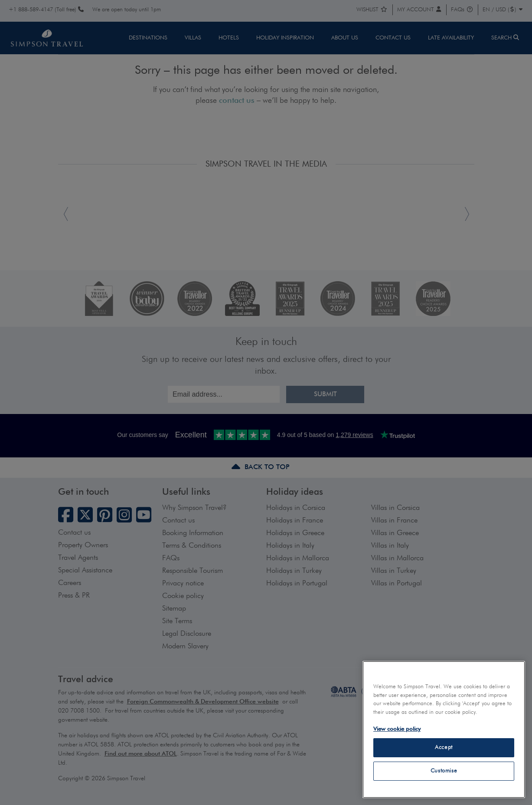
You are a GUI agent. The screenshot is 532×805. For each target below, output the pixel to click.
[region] (444, 729)
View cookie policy (397, 729)
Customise (444, 771)
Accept (444, 747)
